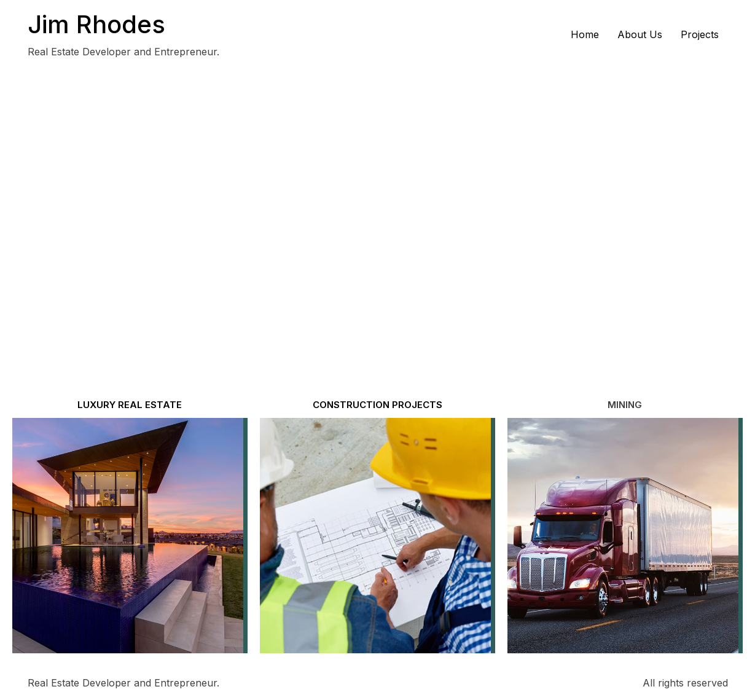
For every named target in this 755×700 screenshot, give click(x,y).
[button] (625, 405)
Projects (700, 34)
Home (585, 34)
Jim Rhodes (96, 24)
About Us (640, 34)
